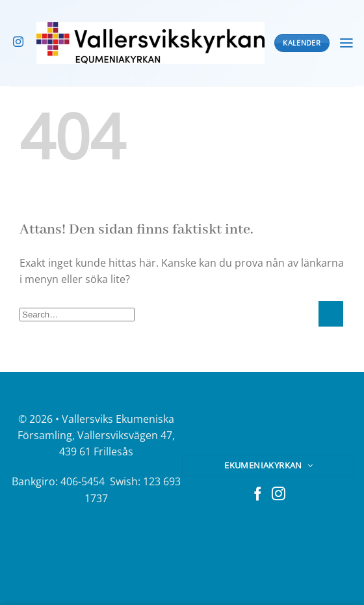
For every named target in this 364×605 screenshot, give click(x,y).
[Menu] (346, 43)
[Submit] (331, 314)
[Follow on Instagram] (18, 42)
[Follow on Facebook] (258, 495)
